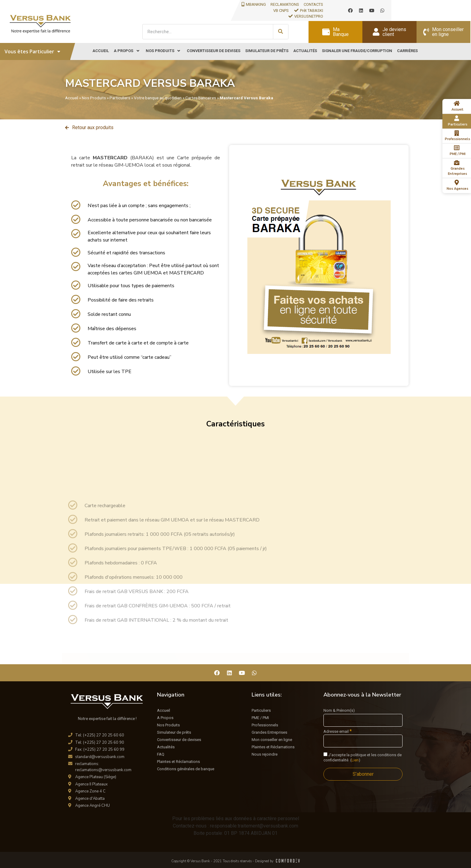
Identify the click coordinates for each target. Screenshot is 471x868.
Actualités (166, 747)
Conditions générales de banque (186, 769)
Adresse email (338, 731)
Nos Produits (94, 98)
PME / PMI (260, 718)
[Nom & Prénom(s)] (363, 720)
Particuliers (120, 98)
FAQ (161, 754)
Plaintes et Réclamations (178, 762)
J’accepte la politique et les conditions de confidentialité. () (363, 757)
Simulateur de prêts (174, 732)
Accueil (72, 98)
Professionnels (265, 725)
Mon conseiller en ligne (272, 740)
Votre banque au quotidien (158, 98)
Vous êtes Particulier (32, 51)
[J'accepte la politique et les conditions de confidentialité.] (325, 754)
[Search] (281, 32)
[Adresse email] (363, 741)
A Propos (165, 718)
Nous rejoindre (265, 754)
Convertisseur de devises (179, 740)
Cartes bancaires (201, 98)
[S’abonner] (363, 774)
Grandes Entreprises (269, 732)
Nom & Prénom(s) (339, 710)
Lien (355, 760)
